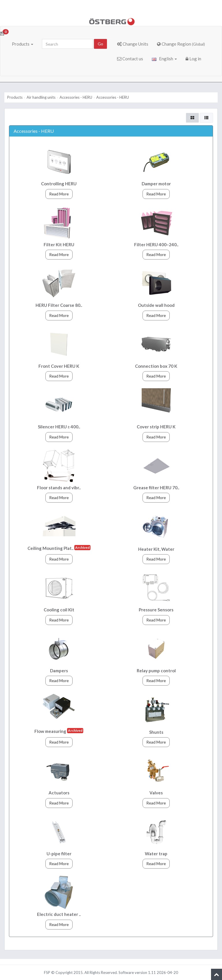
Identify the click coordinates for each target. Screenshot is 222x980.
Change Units (133, 44)
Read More (59, 194)
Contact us (130, 59)
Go (100, 44)
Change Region (181, 44)
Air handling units (41, 97)
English (164, 59)
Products (23, 44)
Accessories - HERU (76, 97)
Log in (193, 59)
